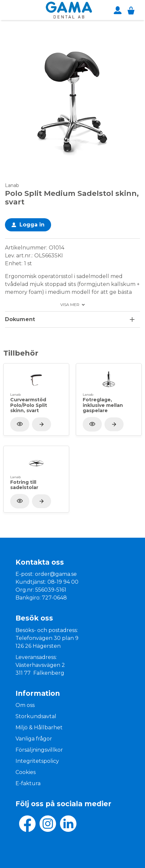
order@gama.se (56, 574)
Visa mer (70, 305)
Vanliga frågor (34, 739)
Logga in (32, 225)
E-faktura (28, 783)
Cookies (26, 772)
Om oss (25, 705)
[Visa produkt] (42, 424)
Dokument (20, 319)
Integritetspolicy (37, 761)
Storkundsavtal (36, 716)
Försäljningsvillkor (39, 750)
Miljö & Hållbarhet (39, 727)
